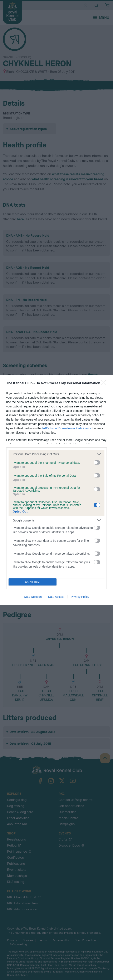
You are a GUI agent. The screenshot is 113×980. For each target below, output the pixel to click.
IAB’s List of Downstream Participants (67, 428)
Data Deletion (33, 597)
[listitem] (56, 454)
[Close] (105, 383)
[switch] (97, 462)
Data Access (56, 597)
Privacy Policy (80, 597)
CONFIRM (33, 582)
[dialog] (56, 490)
